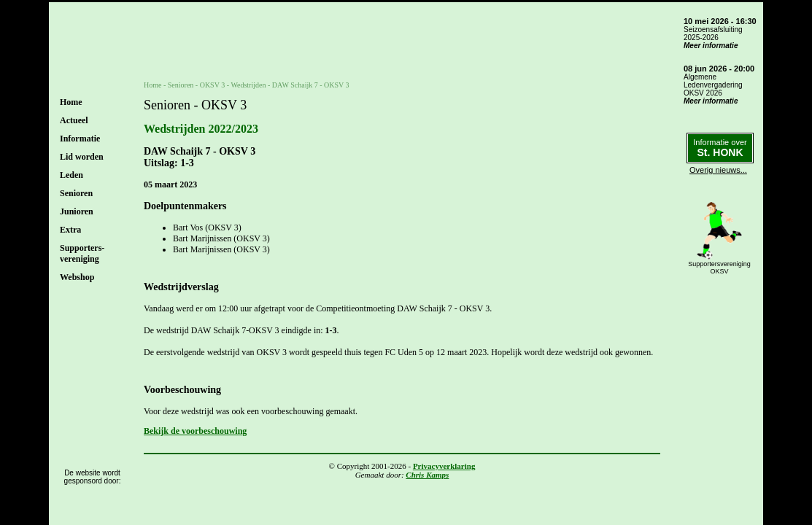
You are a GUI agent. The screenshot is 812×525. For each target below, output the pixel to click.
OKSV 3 (213, 85)
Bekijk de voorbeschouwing (195, 431)
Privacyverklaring (444, 466)
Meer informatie (711, 46)
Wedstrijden (248, 85)
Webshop (77, 277)
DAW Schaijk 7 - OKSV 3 (311, 85)
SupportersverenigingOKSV (719, 268)
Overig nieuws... (718, 170)
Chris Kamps (427, 475)
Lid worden (82, 157)
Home (71, 102)
